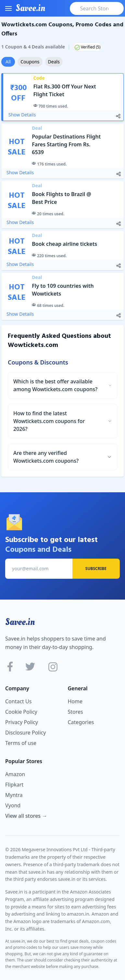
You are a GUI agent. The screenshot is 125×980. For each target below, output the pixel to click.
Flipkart (14, 785)
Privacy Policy (22, 722)
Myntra (14, 795)
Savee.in (20, 622)
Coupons (30, 62)
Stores (75, 712)
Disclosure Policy (25, 733)
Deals (54, 62)
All (8, 62)
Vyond (13, 805)
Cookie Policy (21, 712)
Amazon (15, 774)
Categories (81, 722)
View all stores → (26, 816)
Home (75, 701)
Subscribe (96, 569)
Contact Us (18, 701)
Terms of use (21, 743)
